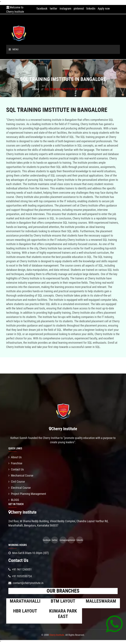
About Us (15, 457)
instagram (65, 8)
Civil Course (17, 482)
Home (36, 89)
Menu (14, 49)
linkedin (91, 8)
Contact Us (16, 469)
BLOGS (14, 500)
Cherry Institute (57, 635)
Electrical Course (20, 488)
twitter (53, 8)
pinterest (79, 8)
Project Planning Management (27, 494)
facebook (42, 8)
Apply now (104, 8)
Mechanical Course (21, 475)
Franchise (15, 463)
